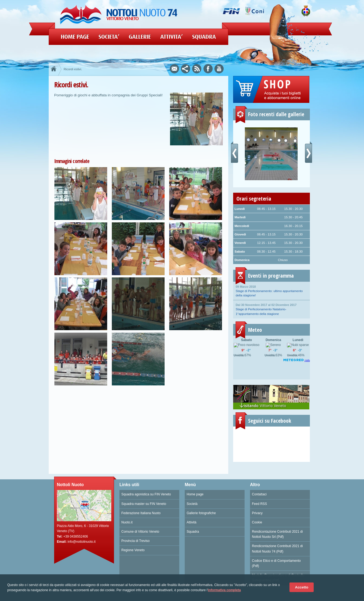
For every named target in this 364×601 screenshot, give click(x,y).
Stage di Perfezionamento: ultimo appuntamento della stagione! (272, 291)
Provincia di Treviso (135, 541)
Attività (192, 522)
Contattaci (259, 494)
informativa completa (224, 590)
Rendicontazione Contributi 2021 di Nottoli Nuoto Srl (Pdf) (277, 534)
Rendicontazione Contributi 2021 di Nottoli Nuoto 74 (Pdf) (277, 549)
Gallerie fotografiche (201, 513)
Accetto (302, 587)
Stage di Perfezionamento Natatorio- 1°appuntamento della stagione (272, 309)
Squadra (193, 532)
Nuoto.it (127, 522)
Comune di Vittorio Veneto (140, 532)
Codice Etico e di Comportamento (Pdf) (276, 563)
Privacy (257, 513)
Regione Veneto (133, 550)
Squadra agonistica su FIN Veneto (146, 494)
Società (192, 504)
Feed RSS (259, 504)
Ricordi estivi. (73, 69)
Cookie (257, 522)
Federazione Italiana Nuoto (141, 513)
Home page (195, 494)
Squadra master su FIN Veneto (144, 504)
